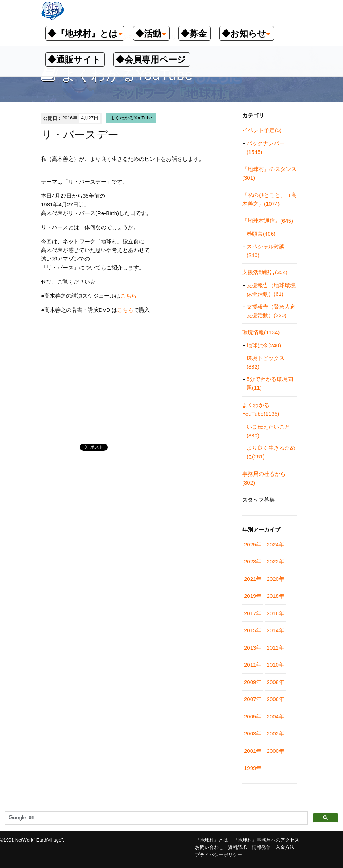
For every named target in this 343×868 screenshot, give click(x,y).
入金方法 (285, 847)
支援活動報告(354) (265, 272)
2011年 (253, 665)
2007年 (253, 699)
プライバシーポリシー (219, 855)
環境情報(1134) (261, 332)
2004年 (276, 716)
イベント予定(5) (262, 130)
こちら (129, 296)
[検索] (156, 818)
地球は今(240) (264, 345)
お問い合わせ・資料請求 (221, 847)
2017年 (253, 613)
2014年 (276, 630)
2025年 (253, 544)
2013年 (253, 648)
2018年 (276, 596)
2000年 (276, 751)
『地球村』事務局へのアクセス (266, 840)
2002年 (276, 733)
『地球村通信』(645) (268, 221)
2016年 (276, 613)
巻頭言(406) (261, 234)
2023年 (253, 561)
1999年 (253, 768)
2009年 (253, 682)
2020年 (276, 579)
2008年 (276, 682)
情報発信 (261, 847)
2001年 (253, 751)
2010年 (276, 665)
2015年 (253, 630)
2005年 (253, 716)
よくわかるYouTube (131, 118)
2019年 (253, 596)
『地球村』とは (212, 840)
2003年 (253, 733)
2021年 (253, 579)
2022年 (276, 561)
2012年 (276, 648)
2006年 (276, 699)
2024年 (276, 544)
